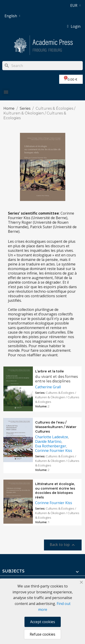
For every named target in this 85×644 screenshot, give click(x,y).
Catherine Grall (48, 387)
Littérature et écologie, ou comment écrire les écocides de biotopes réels (55, 491)
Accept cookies (43, 622)
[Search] (42, 66)
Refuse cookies (42, 634)
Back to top (63, 545)
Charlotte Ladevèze (52, 437)
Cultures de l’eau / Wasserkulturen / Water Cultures (56, 427)
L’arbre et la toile (50, 371)
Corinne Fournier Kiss (54, 451)
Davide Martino (48, 441)
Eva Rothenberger (51, 446)
